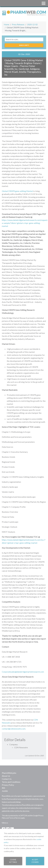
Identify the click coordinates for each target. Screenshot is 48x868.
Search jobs (24, 45)
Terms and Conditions (11, 782)
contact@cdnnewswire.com (14, 729)
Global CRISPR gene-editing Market (17, 191)
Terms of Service (15, 818)
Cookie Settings (13, 861)
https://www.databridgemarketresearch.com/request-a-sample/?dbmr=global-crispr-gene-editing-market (25, 223)
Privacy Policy (8, 785)
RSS (3, 788)
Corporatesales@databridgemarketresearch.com (23, 672)
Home (7, 24)
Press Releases (18, 24)
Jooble (5, 791)
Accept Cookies (35, 861)
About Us (6, 776)
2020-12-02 (32, 24)
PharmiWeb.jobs (9, 773)
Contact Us (7, 779)
